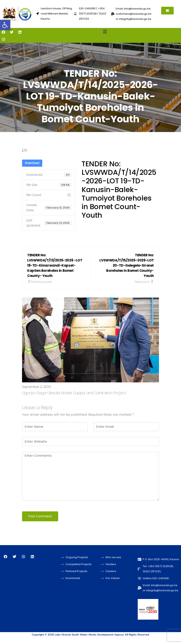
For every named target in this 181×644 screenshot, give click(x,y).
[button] (5, 25)
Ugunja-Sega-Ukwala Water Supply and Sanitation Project (74, 393)
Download (32, 163)
